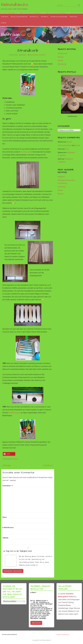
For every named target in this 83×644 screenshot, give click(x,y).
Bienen (60, 190)
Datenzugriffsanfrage (9, 635)
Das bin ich (45, 17)
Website (5, 538)
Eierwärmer (62, 64)
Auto (67, 149)
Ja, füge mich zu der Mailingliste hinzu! (28, 550)
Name (4, 517)
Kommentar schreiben (38, 55)
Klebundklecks (15, 5)
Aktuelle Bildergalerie (19, 17)
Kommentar (7, 486)
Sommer (15, 459)
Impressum (73, 17)
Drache (69, 142)
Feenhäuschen (26, 152)
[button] (9, 454)
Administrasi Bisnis (65, 145)
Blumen (61, 194)
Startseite (5, 17)
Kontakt (4, 23)
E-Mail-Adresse (8, 528)
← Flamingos (6, 465)
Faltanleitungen (14, 413)
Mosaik (60, 61)
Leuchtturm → (49, 465)
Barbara (24, 55)
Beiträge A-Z (34, 17)
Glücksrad (62, 187)
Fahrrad (61, 57)
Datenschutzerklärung (59, 17)
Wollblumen (62, 53)
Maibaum (61, 177)
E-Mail (33, 592)
